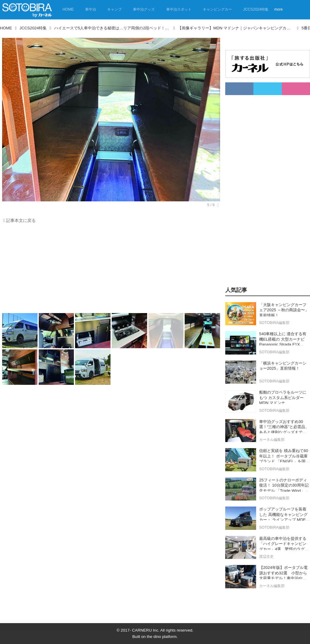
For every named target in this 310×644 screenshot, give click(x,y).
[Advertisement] (110, 270)
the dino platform (162, 637)
